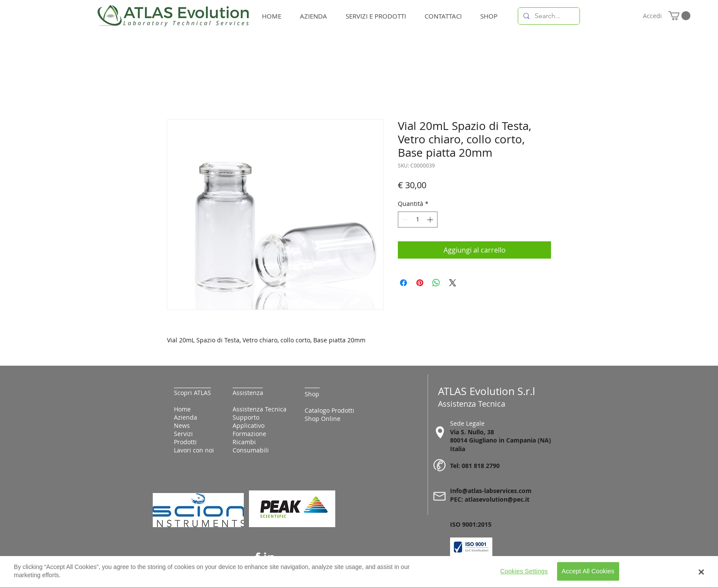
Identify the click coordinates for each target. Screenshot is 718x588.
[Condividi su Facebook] (403, 283)
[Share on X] (453, 283)
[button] (679, 16)
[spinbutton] (418, 220)
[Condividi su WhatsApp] (436, 283)
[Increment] (431, 220)
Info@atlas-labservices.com (491, 491)
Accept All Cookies (588, 575)
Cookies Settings (524, 575)
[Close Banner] (701, 575)
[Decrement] (405, 220)
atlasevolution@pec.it (497, 499)
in (269, 557)
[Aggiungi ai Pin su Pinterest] (420, 283)
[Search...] (548, 16)
